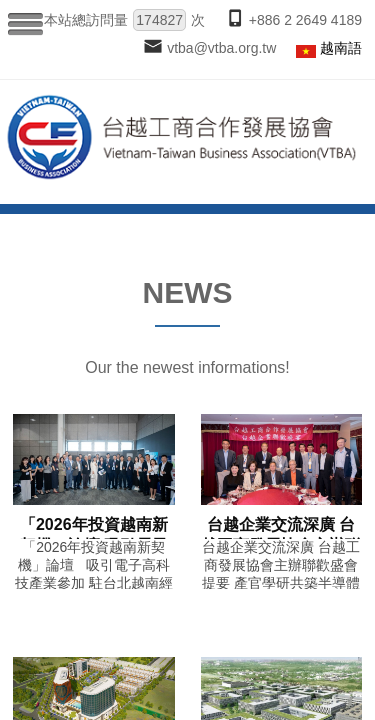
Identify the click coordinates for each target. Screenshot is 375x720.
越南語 (341, 48)
